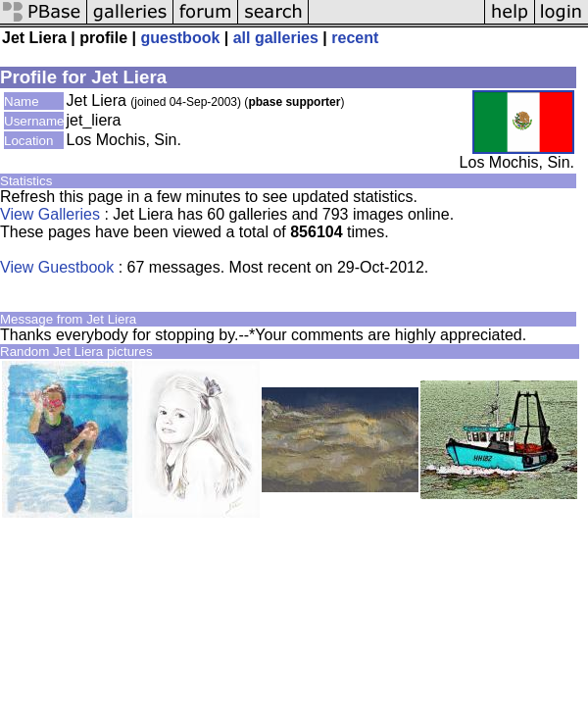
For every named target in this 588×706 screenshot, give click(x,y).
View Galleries (50, 214)
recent (355, 38)
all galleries (276, 38)
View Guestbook (57, 267)
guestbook (180, 38)
